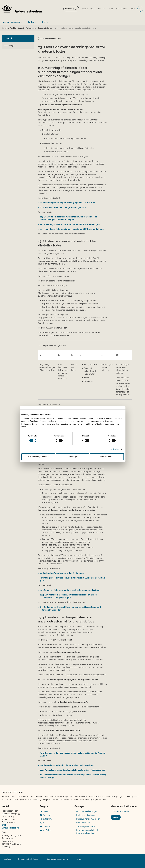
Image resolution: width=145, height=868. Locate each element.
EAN (4, 825)
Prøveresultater (83, 823)
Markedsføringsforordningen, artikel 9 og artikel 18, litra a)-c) (67, 203)
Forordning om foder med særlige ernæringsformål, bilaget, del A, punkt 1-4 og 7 (73, 754)
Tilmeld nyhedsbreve (85, 826)
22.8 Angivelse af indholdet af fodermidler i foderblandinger (67, 765)
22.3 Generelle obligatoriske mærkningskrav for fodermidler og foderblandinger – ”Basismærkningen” (68, 218)
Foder (31, 22)
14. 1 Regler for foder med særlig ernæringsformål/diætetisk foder (70, 590)
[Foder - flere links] (35, 21)
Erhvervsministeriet (121, 811)
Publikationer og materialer (88, 819)
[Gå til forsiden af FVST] (21, 9)
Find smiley (70, 9)
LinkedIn (46, 811)
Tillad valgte (72, 457)
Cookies (7, 859)
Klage (78, 859)
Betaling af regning (11, 828)
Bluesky (46, 826)
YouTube (47, 830)
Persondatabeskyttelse (28, 859)
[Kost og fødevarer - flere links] (21, 21)
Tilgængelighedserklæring (57, 859)
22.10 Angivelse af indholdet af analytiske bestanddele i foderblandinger (73, 770)
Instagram (47, 819)
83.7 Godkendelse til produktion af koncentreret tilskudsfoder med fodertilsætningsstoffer (70, 609)
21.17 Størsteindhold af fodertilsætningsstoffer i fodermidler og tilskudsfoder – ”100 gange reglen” (68, 596)
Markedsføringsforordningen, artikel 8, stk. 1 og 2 (62, 573)
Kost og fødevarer (11, 22)
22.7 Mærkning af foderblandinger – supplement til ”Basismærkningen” (72, 229)
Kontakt (116, 817)
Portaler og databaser (86, 815)
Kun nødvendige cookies (38, 457)
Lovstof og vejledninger (87, 811)
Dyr (44, 22)
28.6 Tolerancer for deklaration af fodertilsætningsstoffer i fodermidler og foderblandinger (73, 776)
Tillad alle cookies (107, 457)
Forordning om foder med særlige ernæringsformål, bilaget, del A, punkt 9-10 (73, 579)
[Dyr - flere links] (47, 21)
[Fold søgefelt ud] (140, 9)
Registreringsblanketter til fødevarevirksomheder (87, 832)
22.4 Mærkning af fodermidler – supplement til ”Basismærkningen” (70, 224)
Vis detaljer (114, 449)
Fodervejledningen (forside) (51, 38)
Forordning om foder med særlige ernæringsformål (63, 207)
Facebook (47, 815)
